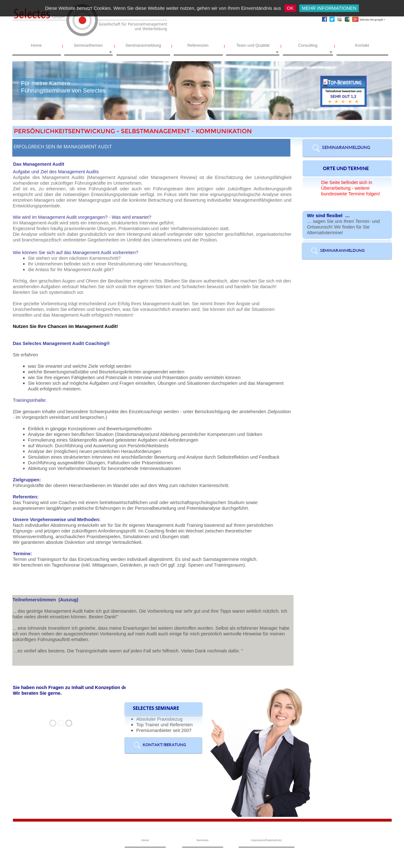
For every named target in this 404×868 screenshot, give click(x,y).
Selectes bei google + (372, 19)
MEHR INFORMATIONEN (329, 8)
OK (290, 8)
